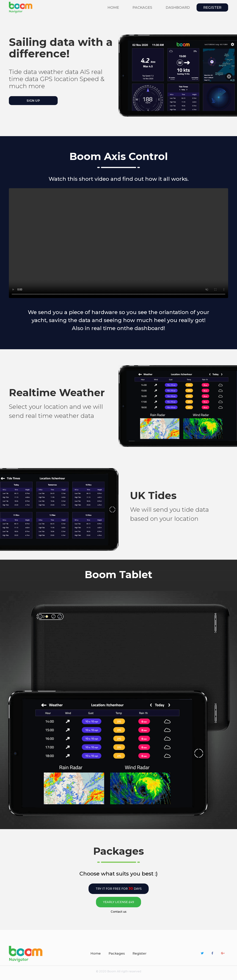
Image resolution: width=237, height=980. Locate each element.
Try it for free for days (119, 888)
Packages (117, 954)
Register (212, 7)
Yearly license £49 (118, 902)
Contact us (119, 912)
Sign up (33, 101)
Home (114, 7)
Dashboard (178, 7)
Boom (112, 971)
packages (142, 7)
